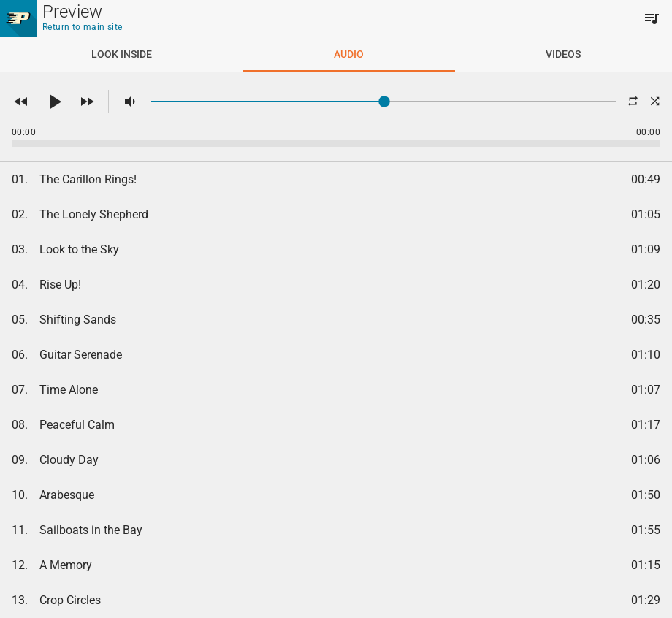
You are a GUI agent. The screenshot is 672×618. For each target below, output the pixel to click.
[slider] (384, 102)
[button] (21, 102)
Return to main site (83, 27)
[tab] (121, 54)
